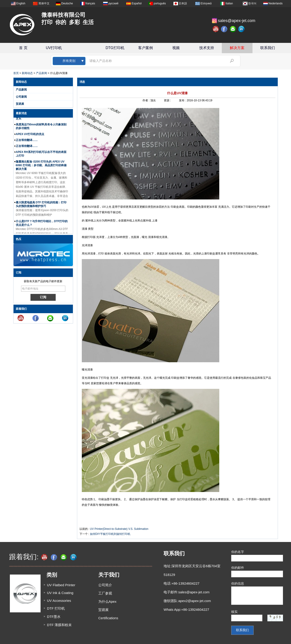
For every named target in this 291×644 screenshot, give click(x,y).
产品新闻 (41, 73)
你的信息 (238, 583)
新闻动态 (27, 73)
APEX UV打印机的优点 (30, 136)
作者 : (146, 100)
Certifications (108, 618)
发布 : (183, 100)
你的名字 (238, 552)
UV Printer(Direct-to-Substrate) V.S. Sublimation (119, 529)
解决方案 (237, 48)
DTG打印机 (115, 48)
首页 (16, 73)
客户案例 (145, 48)
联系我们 (268, 48)
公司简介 (105, 585)
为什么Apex (107, 601)
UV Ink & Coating (60, 593)
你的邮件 (238, 568)
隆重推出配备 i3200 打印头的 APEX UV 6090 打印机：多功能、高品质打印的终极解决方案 (41, 167)
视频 (176, 48)
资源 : (168, 100)
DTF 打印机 (56, 608)
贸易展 (20, 104)
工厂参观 (105, 593)
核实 (234, 612)
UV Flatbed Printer (61, 585)
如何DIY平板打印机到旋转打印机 (110, 534)
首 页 (23, 48)
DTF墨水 (54, 617)
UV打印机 (54, 48)
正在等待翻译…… (27, 142)
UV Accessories (59, 601)
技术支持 (207, 48)
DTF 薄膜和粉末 (59, 625)
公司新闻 (21, 97)
